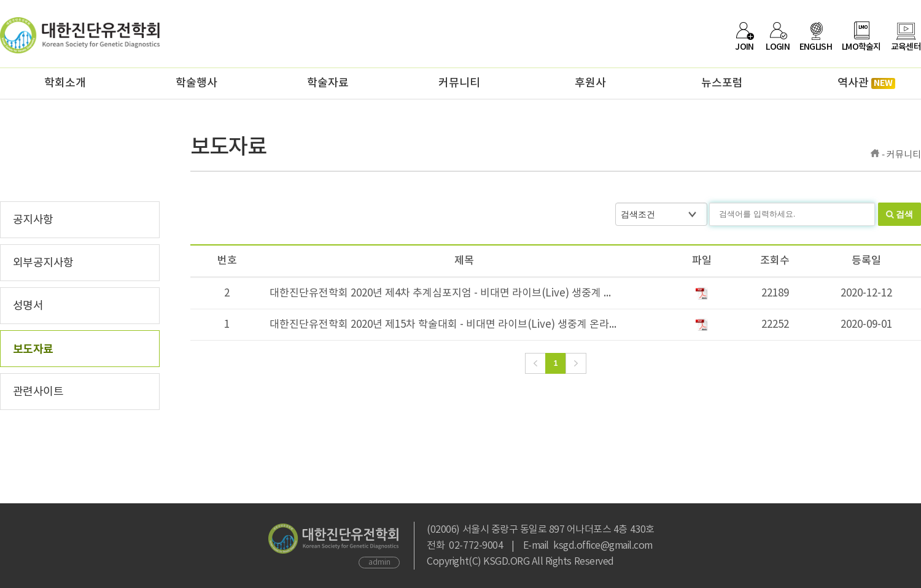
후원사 (590, 83)
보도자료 (33, 349)
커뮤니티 (459, 83)
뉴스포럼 (722, 83)
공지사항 (33, 220)
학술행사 (196, 83)
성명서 (28, 306)
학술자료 (328, 83)
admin (379, 563)
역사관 (866, 83)
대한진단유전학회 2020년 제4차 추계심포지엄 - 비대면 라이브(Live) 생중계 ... (440, 293)
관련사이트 (38, 392)
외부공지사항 (43, 263)
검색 (904, 214)
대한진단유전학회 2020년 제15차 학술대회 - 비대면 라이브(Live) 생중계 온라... (443, 325)
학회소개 (65, 83)
